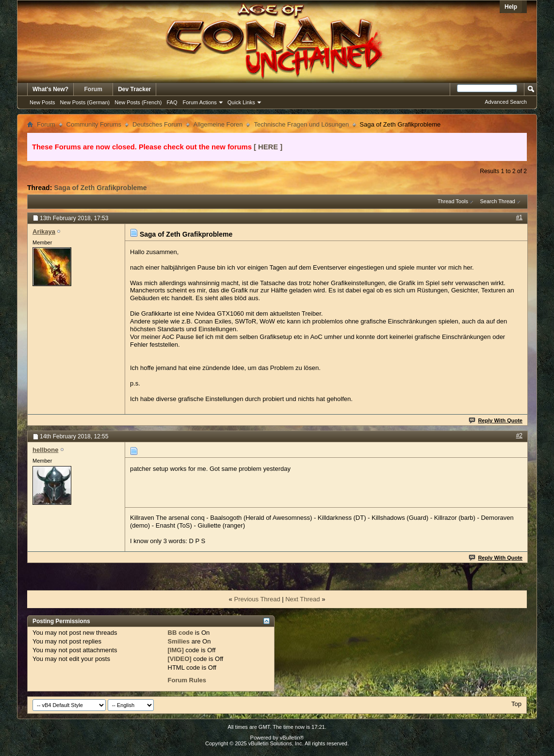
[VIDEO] (180, 659)
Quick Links (241, 102)
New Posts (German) (85, 102)
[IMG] (176, 650)
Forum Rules (187, 680)
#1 (519, 217)
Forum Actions (200, 102)
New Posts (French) (138, 102)
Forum (93, 89)
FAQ (172, 102)
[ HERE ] (268, 147)
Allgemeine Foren (218, 124)
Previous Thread (257, 599)
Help (511, 7)
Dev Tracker (134, 89)
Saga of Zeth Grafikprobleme (100, 188)
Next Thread (302, 599)
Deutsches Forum (157, 124)
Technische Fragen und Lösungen (301, 124)
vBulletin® (292, 738)
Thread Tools (453, 201)
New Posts (42, 102)
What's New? (50, 89)
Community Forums (94, 124)
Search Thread (497, 201)
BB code (181, 633)
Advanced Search (506, 102)
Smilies (179, 641)
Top (516, 704)
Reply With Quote (496, 420)
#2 (519, 435)
